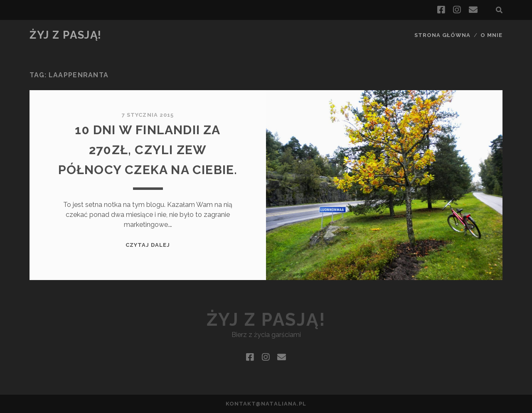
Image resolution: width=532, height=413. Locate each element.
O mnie (491, 35)
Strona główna (443, 35)
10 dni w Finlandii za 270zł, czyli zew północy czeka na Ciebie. (148, 150)
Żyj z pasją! (66, 35)
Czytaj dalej (148, 245)
